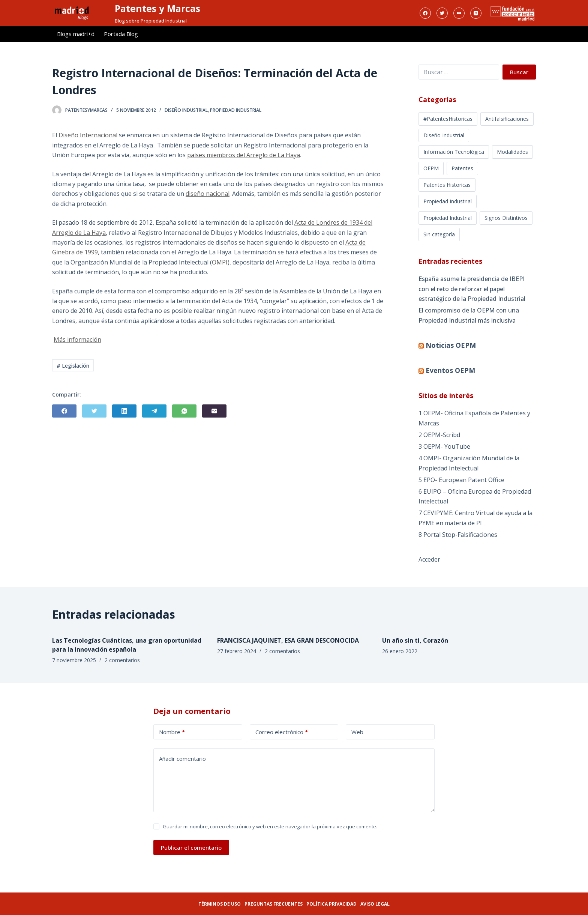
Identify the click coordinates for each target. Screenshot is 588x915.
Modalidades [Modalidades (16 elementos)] (512, 152)
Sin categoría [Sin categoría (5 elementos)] (439, 234)
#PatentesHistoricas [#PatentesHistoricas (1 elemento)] (448, 119)
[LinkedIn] (124, 411)
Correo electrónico (282, 732)
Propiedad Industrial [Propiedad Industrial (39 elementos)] (448, 218)
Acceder (429, 559)
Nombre (172, 732)
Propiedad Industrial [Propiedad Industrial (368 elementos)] (448, 201)
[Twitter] (442, 13)
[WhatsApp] (184, 411)
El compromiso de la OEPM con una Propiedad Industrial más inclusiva (469, 315)
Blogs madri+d (76, 34)
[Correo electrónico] (214, 411)
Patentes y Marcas (157, 8)
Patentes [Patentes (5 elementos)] (462, 168)
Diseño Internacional (88, 135)
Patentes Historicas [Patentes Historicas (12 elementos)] (447, 185)
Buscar (519, 72)
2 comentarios (122, 660)
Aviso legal (375, 904)
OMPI (220, 262)
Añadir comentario (182, 759)
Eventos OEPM (450, 370)
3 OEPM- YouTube (444, 446)
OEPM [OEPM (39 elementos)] (431, 168)
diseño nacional (208, 194)
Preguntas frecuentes (274, 904)
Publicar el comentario (191, 847)
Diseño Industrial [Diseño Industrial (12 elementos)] (444, 135)
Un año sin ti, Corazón (415, 640)
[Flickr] (459, 13)
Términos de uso (220, 904)
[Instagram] (476, 13)
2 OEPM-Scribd (439, 435)
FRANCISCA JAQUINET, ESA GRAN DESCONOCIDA (288, 640)
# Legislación (73, 366)
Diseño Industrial (186, 110)
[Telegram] (154, 411)
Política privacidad (331, 904)
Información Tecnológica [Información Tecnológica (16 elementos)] (454, 152)
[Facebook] (425, 13)
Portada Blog (121, 34)
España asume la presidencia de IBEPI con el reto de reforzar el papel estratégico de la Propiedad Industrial (472, 289)
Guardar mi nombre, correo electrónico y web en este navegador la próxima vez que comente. (270, 826)
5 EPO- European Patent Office (461, 480)
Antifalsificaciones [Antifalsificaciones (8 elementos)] (507, 119)
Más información (77, 340)
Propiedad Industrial (236, 110)
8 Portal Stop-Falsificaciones (458, 535)
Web (357, 732)
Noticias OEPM (451, 345)
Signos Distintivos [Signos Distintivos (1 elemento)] (506, 218)
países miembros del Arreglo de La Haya (244, 155)
